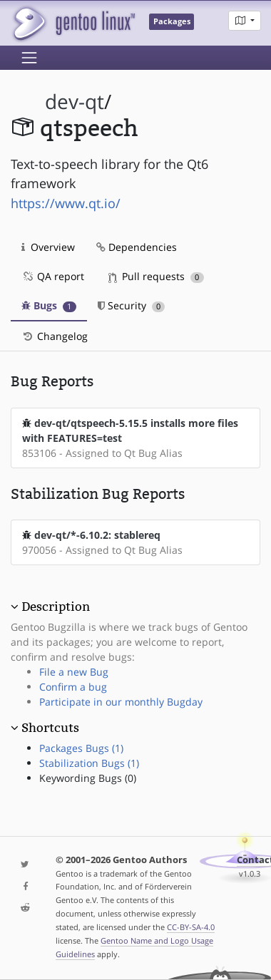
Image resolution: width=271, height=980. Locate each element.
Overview (48, 247)
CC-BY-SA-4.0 (191, 927)
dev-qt (75, 102)
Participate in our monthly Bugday (121, 702)
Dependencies (137, 247)
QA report (53, 276)
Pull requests (156, 276)
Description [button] (56, 607)
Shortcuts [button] (50, 728)
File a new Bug (74, 672)
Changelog (55, 336)
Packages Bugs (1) (81, 748)
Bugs (49, 305)
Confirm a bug (73, 687)
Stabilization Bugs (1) (89, 763)
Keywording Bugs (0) (88, 778)
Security (132, 305)
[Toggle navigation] (29, 58)
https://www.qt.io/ (66, 203)
